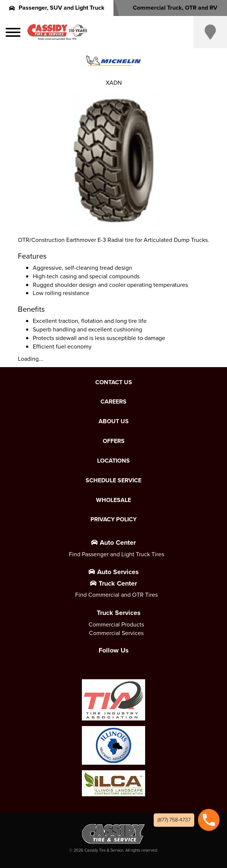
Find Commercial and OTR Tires (116, 595)
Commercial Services (116, 633)
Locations (113, 461)
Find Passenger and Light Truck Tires (116, 554)
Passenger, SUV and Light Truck (57, 8)
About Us (114, 421)
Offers (114, 441)
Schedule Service (113, 480)
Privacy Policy (113, 519)
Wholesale (113, 500)
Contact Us (114, 382)
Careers (113, 402)
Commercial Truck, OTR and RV (170, 8)
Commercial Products (116, 624)
